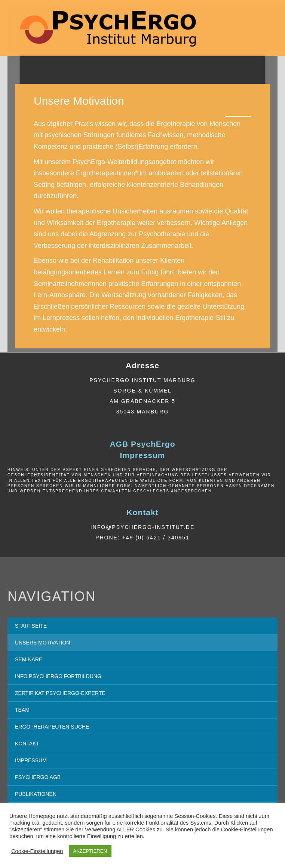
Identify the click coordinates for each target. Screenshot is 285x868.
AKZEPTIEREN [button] (90, 851)
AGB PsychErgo (142, 444)
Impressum (142, 455)
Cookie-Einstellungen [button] (37, 851)
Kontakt (142, 512)
